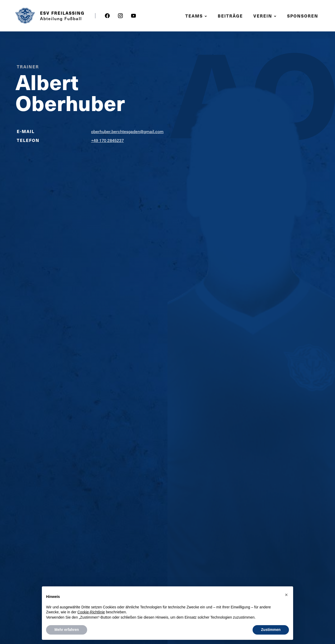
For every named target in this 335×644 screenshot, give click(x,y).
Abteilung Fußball (61, 18)
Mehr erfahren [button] (67, 630)
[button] (197, 16)
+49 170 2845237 (107, 140)
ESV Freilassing (62, 13)
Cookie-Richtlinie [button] (91, 612)
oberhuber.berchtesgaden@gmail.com (127, 131)
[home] (25, 16)
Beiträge (230, 16)
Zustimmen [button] (271, 630)
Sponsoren (303, 16)
